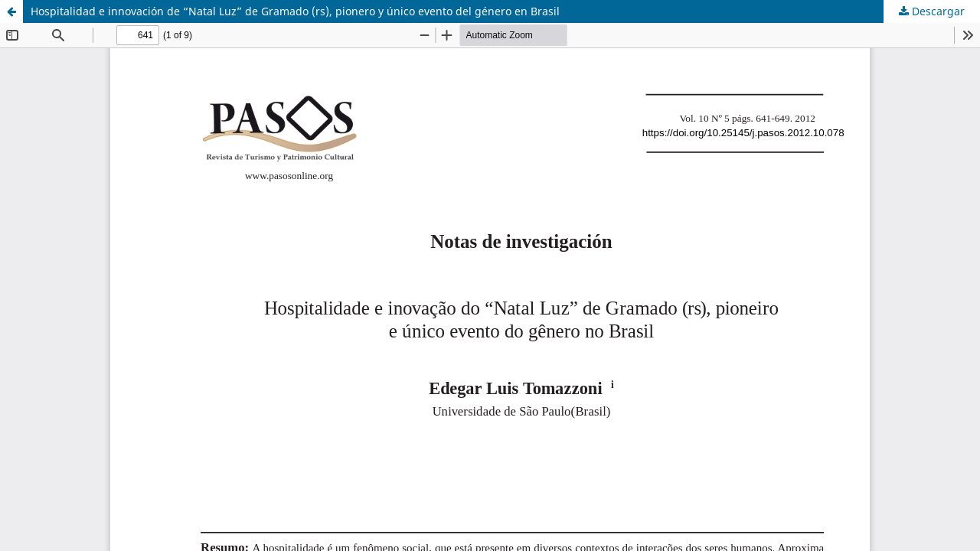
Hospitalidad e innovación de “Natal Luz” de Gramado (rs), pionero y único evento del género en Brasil (295, 11)
